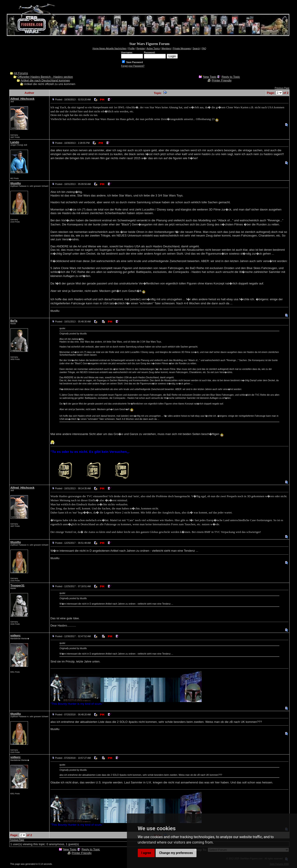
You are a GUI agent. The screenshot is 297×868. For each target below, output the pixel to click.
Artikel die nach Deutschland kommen (45, 80)
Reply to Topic (231, 77)
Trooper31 (18, 585)
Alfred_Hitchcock (22, 99)
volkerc (16, 635)
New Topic (210, 77)
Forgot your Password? (133, 66)
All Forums (21, 73)
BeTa (14, 321)
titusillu (16, 183)
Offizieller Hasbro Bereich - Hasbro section (45, 77)
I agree (146, 853)
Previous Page (282, 88)
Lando (15, 142)
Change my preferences (176, 853)
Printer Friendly (222, 80)
